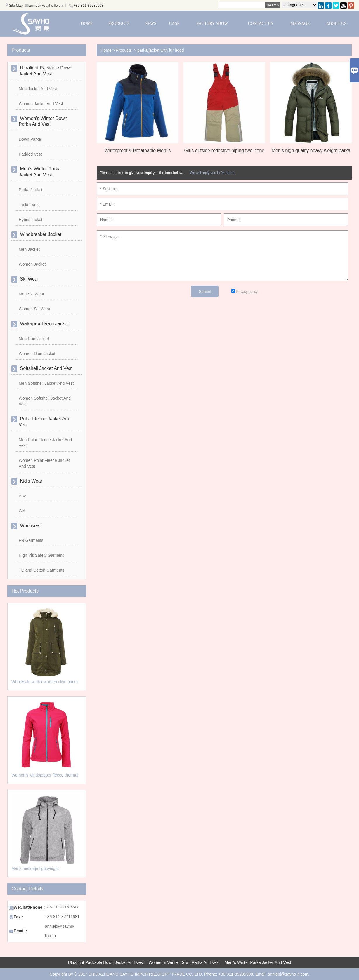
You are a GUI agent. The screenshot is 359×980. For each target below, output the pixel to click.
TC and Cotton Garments (41, 570)
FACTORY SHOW (212, 24)
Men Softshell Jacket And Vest (46, 383)
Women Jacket (32, 264)
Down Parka (30, 139)
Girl (22, 511)
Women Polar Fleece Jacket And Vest (44, 463)
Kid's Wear (31, 481)
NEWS (150, 24)
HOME (87, 24)
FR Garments (31, 540)
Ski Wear (29, 279)
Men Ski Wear (32, 294)
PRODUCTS (119, 24)
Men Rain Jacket (34, 339)
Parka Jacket (31, 190)
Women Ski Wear (34, 309)
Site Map (16, 6)
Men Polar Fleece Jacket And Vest (45, 443)
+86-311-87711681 (62, 917)
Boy (22, 496)
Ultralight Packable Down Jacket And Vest (106, 962)
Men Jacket (29, 249)
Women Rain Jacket (37, 354)
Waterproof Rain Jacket (44, 324)
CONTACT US (261, 24)
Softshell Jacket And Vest (46, 368)
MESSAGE (300, 24)
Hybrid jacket (31, 220)
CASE (174, 24)
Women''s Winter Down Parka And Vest (184, 962)
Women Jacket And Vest (41, 104)
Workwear (30, 526)
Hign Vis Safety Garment (41, 555)
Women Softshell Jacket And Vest (45, 401)
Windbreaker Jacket (40, 234)
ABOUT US (336, 24)
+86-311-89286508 (89, 6)
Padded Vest (30, 154)
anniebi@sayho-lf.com (46, 6)
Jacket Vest (29, 205)
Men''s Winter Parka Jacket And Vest (258, 962)
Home (106, 50)
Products (124, 50)
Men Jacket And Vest (38, 89)
